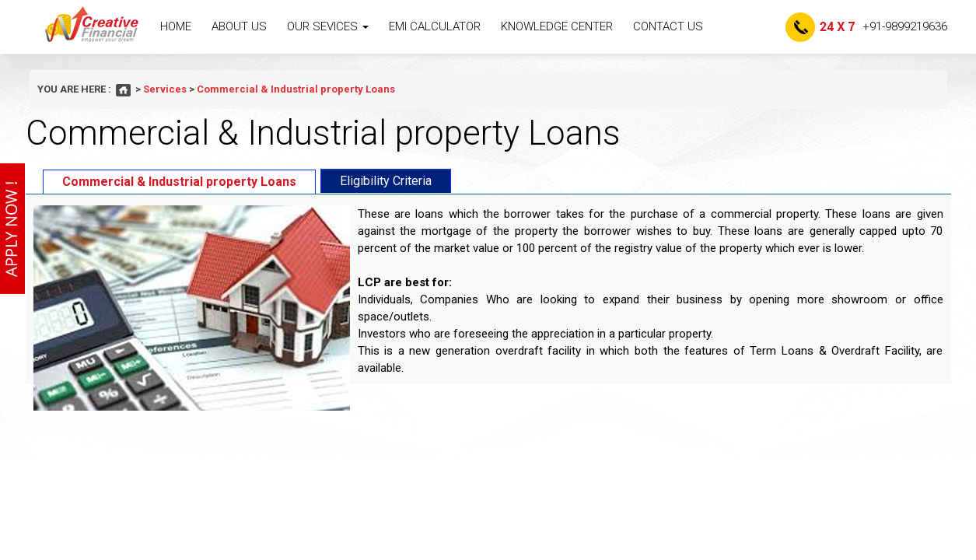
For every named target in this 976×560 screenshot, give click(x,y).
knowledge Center (557, 26)
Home (176, 26)
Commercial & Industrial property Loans (179, 182)
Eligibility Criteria (386, 181)
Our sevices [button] (328, 26)
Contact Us (668, 26)
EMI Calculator (435, 26)
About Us (239, 26)
